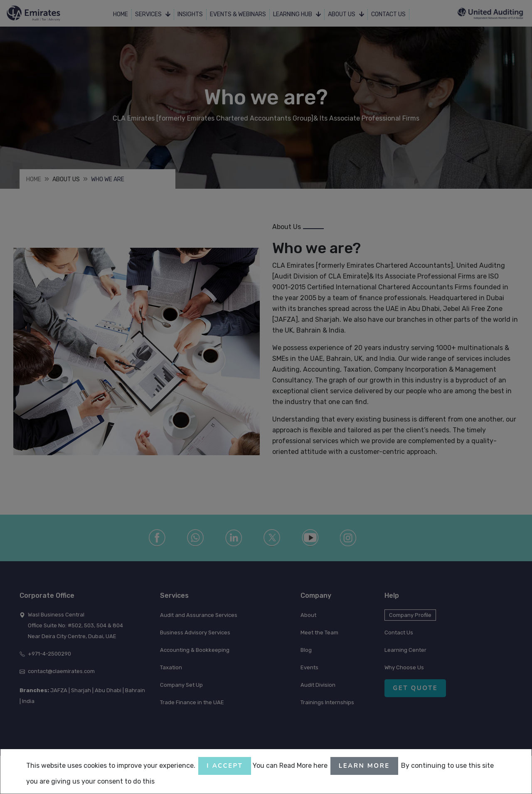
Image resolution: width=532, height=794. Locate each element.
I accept (225, 766)
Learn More (364, 766)
